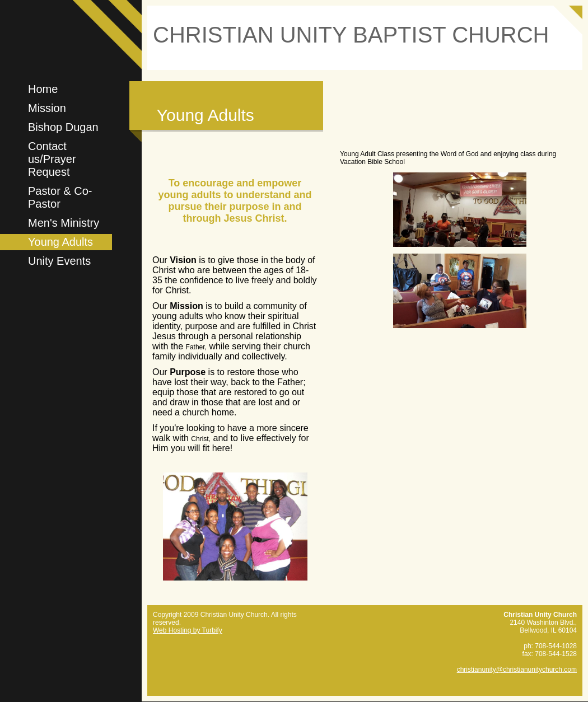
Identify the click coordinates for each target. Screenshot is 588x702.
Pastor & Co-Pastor (60, 197)
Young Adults (60, 242)
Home (43, 89)
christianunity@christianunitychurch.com (517, 670)
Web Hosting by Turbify (188, 630)
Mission (47, 108)
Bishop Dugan (63, 127)
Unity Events (59, 261)
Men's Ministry (64, 223)
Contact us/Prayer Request (52, 159)
